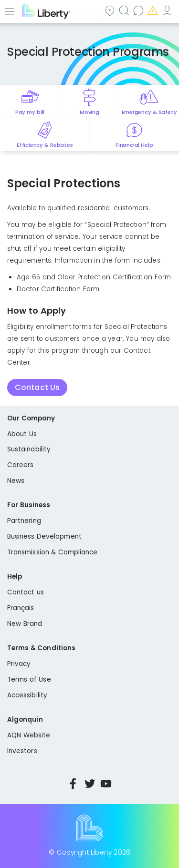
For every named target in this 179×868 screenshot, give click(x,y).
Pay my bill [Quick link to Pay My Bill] (30, 112)
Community (111, 10)
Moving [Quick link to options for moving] (89, 112)
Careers (20, 465)
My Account (168, 10)
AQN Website (29, 735)
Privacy (19, 664)
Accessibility (27, 695)
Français (21, 608)
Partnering (24, 521)
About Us (22, 434)
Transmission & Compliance (53, 552)
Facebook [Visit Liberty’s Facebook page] (73, 784)
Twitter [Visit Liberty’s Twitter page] (90, 784)
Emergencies (154, 10)
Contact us (139, 10)
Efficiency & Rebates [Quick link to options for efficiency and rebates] (45, 145)
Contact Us (37, 387)
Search (125, 10)
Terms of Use (29, 679)
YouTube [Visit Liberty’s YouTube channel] (106, 784)
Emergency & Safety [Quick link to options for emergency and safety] (149, 112)
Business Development (44, 536)
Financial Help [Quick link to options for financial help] (134, 145)
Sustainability (29, 449)
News (16, 481)
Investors (22, 751)
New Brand (25, 624)
